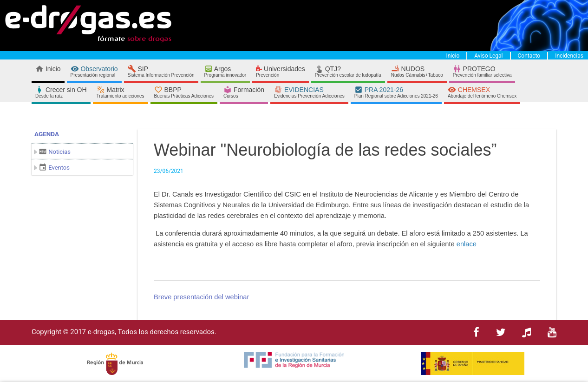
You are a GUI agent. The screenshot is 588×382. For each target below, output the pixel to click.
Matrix (121, 92)
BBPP (184, 92)
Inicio (453, 56)
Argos (225, 71)
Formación (244, 92)
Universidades (281, 72)
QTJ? (348, 71)
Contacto (529, 56)
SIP (161, 71)
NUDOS (417, 71)
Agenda (47, 134)
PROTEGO (482, 71)
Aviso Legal (488, 56)
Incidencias (569, 56)
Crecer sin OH (61, 92)
